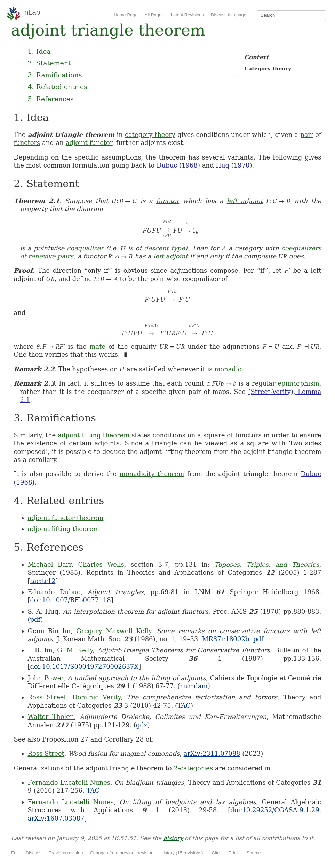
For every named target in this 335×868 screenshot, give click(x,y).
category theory (150, 135)
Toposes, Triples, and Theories (267, 564)
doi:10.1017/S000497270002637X (85, 666)
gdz (142, 725)
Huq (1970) (234, 165)
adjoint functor (89, 143)
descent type (165, 248)
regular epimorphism (286, 383)
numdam (194, 686)
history (173, 838)
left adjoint (245, 201)
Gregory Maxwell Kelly (114, 631)
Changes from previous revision (122, 853)
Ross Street (47, 697)
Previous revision (66, 853)
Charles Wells (101, 564)
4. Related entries (58, 87)
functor (168, 201)
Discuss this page (229, 15)
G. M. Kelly (75, 650)
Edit (15, 853)
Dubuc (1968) (178, 165)
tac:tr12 (43, 581)
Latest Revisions (187, 15)
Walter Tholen (51, 717)
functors (27, 143)
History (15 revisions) (182, 853)
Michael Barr (50, 564)
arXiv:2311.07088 (212, 754)
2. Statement (49, 63)
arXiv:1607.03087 (56, 818)
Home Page (126, 15)
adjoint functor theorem (66, 518)
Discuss (34, 853)
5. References (51, 99)
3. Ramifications (55, 75)
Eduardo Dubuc (54, 592)
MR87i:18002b (226, 639)
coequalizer (85, 248)
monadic (228, 369)
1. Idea (39, 51)
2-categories (193, 768)
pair (307, 135)
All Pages (154, 15)
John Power (46, 678)
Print (233, 853)
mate (97, 346)
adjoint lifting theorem (94, 435)
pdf (35, 619)
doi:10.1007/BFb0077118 (71, 600)
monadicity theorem (152, 474)
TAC (184, 706)
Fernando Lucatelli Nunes (69, 782)
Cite (216, 853)
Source (254, 853)
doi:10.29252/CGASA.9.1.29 (275, 810)
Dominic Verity (97, 697)
